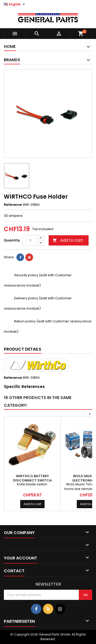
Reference (13, 205)
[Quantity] (30, 240)
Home (10, 47)
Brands (12, 60)
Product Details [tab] (23, 349)
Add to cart (68, 240)
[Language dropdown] (15, 4)
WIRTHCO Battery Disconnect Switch (32, 478)
